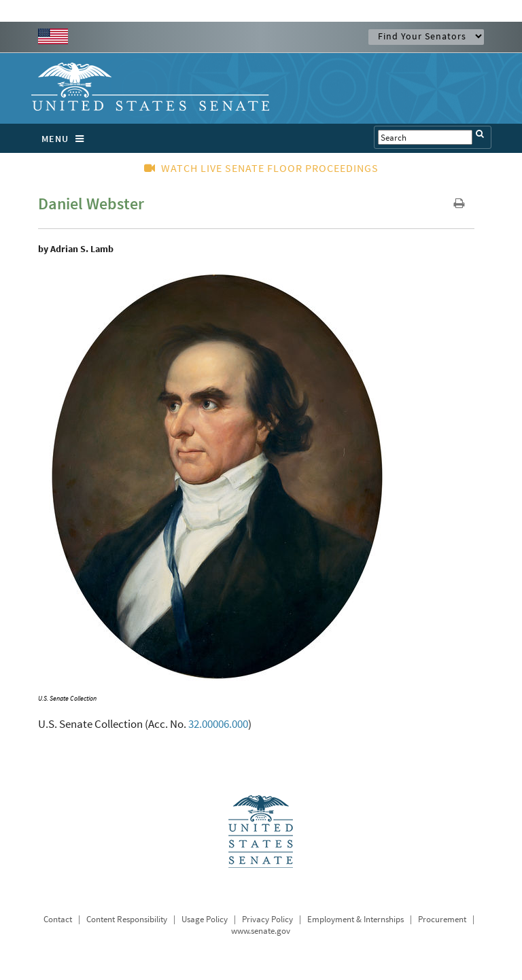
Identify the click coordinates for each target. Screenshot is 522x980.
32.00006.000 (218, 724)
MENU (66, 139)
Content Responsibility (127, 919)
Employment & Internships (355, 919)
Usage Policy (205, 919)
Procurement (442, 919)
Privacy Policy (267, 919)
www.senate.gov (261, 931)
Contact (58, 919)
